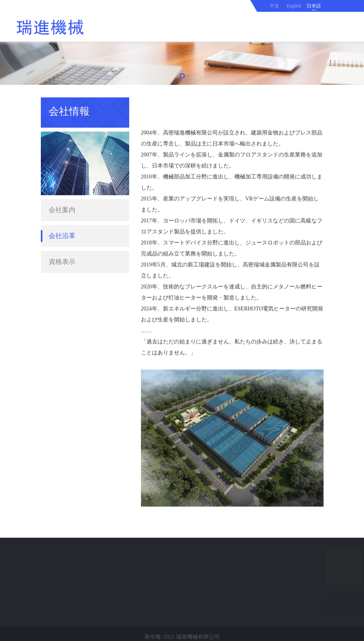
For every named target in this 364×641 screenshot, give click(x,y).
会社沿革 (62, 227)
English (294, 6)
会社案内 (62, 201)
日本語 (314, 6)
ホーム (271, 104)
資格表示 (62, 253)
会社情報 (296, 104)
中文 (274, 6)
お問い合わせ (146, 551)
